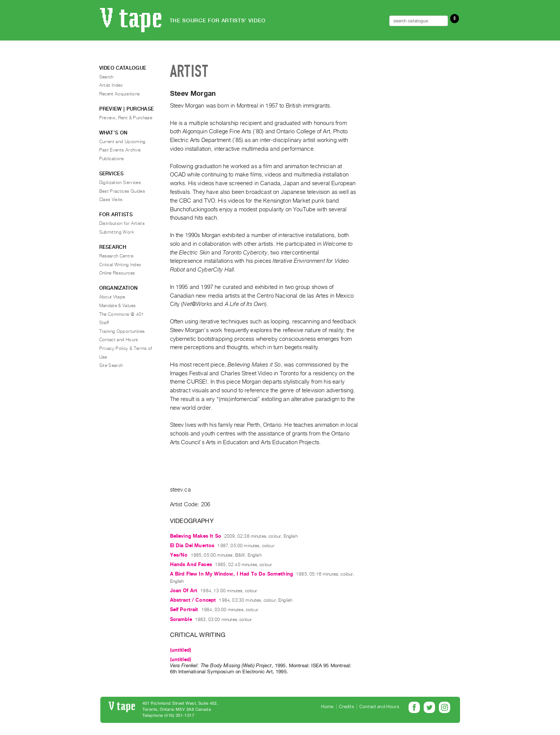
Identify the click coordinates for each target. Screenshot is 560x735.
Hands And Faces (191, 564)
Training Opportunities (122, 331)
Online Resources (117, 273)
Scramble (181, 619)
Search (106, 77)
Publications (112, 159)
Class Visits (111, 200)
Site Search (111, 365)
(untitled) (181, 650)
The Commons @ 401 (122, 314)
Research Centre (116, 256)
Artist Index (111, 85)
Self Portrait (184, 609)
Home (327, 707)
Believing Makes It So (196, 536)
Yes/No (179, 555)
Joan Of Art (184, 591)
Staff (104, 323)
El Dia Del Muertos (192, 545)
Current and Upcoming (122, 142)
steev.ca (180, 490)
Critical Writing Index (120, 265)
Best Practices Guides (122, 191)
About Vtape (112, 297)
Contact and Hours (119, 340)
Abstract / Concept (193, 600)
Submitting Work (117, 232)
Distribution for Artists (122, 223)
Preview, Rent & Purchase (126, 118)
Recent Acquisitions (120, 94)
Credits (346, 707)
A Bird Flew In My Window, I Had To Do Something (232, 574)
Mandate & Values (118, 306)
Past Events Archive (120, 150)
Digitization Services (120, 183)
